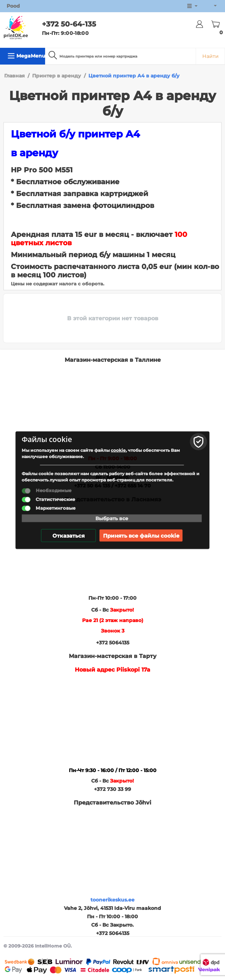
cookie (118, 450)
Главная (14, 76)
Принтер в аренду (57, 76)
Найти (211, 56)
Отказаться (68, 535)
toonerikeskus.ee (112, 900)
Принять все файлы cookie (141, 535)
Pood (13, 6)
